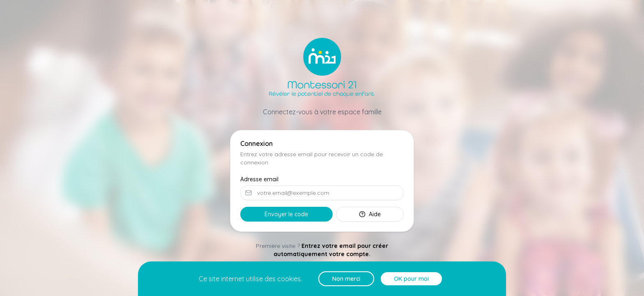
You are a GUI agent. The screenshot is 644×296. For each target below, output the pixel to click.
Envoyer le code (286, 214)
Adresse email (259, 179)
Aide (370, 214)
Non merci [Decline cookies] (346, 279)
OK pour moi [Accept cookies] (411, 279)
